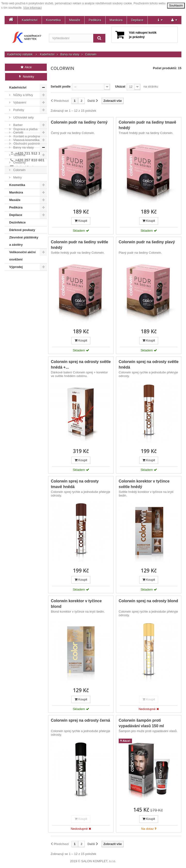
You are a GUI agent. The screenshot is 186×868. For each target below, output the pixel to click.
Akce (26, 67)
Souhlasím (176, 6)
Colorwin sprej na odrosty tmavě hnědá (75, 484)
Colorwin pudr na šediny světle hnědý (80, 245)
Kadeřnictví (30, 20)
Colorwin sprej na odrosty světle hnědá (149, 364)
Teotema (19, 155)
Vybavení (19, 102)
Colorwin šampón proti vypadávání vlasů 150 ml (141, 723)
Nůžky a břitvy (23, 95)
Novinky (26, 77)
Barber (18, 125)
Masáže (75, 20)
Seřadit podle (61, 86)
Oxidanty (19, 162)
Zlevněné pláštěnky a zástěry (24, 241)
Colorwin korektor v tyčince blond (76, 604)
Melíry (17, 177)
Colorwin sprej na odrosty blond (148, 601)
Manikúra (116, 20)
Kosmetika (53, 20)
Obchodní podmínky (27, 294)
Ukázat (120, 86)
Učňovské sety (23, 117)
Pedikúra (95, 20)
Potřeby (18, 110)
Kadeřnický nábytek (20, 54)
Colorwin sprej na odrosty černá (81, 720)
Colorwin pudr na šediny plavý (147, 242)
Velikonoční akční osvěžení (22, 256)
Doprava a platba (25, 279)
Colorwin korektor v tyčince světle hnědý (144, 484)
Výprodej (16, 267)
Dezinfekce (17, 222)
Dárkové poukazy (22, 230)
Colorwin (19, 170)
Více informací (33, 8)
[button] (160, 20)
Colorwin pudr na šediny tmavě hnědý (147, 125)
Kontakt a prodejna (26, 287)
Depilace (137, 20)
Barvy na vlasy (70, 54)
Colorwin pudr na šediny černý (79, 122)
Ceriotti (18, 132)
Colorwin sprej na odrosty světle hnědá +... (81, 364)
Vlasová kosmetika (26, 140)
